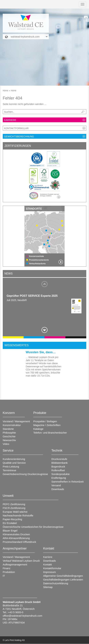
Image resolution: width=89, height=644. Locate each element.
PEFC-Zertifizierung (14, 504)
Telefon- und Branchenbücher (50, 433)
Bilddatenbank (60, 463)
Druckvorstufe (59, 459)
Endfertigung (59, 478)
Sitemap (48, 587)
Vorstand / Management (16, 421)
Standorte (8, 429)
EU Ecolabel (10, 523)
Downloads (58, 489)
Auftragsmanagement (15, 564)
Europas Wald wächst (15, 512)
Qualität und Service (14, 463)
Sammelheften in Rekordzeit (67, 482)
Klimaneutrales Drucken (16, 534)
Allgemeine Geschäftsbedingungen (63, 576)
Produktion (9, 572)
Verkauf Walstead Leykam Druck (21, 561)
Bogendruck (58, 467)
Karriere (10, 120)
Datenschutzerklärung (56, 583)
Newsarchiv (9, 440)
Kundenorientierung (14, 459)
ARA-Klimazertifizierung (16, 538)
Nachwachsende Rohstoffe (18, 515)
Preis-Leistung (11, 467)
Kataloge (38, 429)
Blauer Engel (10, 531)
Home (5, 91)
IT (4, 576)
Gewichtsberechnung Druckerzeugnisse (25, 474)
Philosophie (9, 433)
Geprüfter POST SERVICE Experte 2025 (32, 296)
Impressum (50, 572)
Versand (56, 485)
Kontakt (48, 564)
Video (6, 444)
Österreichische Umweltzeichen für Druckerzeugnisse (33, 527)
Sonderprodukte (61, 474)
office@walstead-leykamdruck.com (23, 616)
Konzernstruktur (12, 425)
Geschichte (9, 436)
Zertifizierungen (18, 146)
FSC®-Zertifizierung (14, 508)
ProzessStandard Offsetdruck (19, 542)
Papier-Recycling (12, 519)
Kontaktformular (16, 128)
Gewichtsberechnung (19, 136)
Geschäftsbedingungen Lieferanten (63, 580)
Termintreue (9, 470)
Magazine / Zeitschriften (47, 425)
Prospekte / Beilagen (45, 421)
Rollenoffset (58, 470)
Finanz (7, 568)
